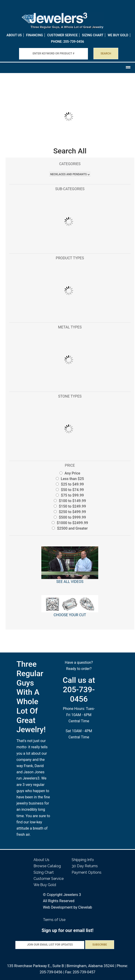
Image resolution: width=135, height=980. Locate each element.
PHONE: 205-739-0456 (67, 42)
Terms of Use (54, 920)
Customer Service (63, 35)
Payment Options (87, 872)
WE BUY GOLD (118, 35)
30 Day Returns (85, 866)
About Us (14, 35)
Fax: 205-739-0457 (80, 972)
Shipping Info (83, 860)
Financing (34, 35)
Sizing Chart (93, 35)
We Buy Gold (45, 885)
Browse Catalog (47, 866)
